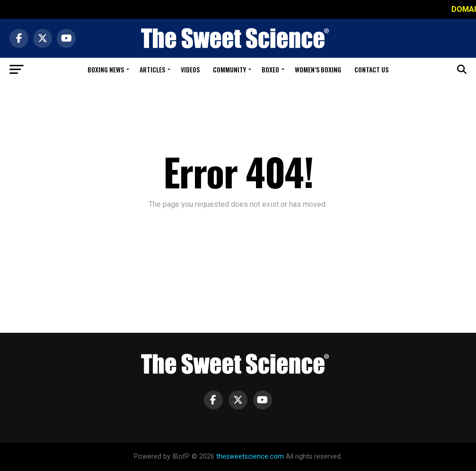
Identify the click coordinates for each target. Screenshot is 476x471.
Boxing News (106, 69)
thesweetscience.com (250, 457)
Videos (190, 69)
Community (229, 69)
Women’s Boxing (318, 69)
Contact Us (371, 69)
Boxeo (270, 69)
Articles (152, 69)
